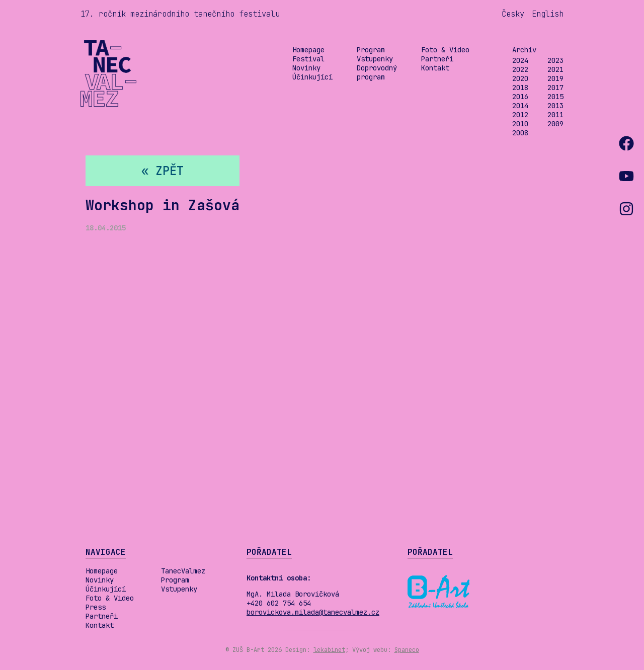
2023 (555, 60)
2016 (520, 97)
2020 (520, 78)
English (548, 14)
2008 (520, 133)
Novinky (306, 68)
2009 (555, 124)
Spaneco (407, 650)
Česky (513, 14)
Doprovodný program (377, 72)
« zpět (163, 171)
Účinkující (312, 77)
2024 (520, 60)
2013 (555, 106)
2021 (555, 69)
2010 (520, 124)
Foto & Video (445, 50)
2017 (555, 88)
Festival (308, 59)
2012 (520, 115)
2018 (520, 88)
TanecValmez (183, 571)
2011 (555, 115)
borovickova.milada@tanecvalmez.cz (313, 612)
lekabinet (329, 650)
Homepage (308, 50)
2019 (555, 78)
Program (371, 50)
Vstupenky (375, 59)
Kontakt (435, 68)
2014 (520, 106)
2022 (520, 69)
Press (96, 607)
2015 (555, 97)
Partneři (437, 59)
